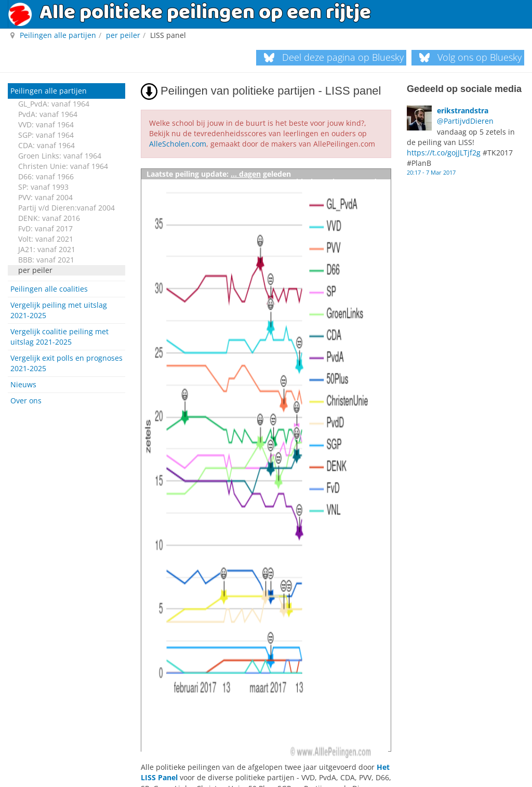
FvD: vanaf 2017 (45, 228)
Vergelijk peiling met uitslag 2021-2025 (59, 310)
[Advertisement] (66, 570)
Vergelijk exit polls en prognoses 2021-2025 (66, 363)
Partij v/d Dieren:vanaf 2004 (66, 208)
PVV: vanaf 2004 (45, 197)
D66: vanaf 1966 (46, 176)
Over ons (26, 401)
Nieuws (23, 384)
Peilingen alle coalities (49, 289)
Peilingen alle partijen (49, 91)
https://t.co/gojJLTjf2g (444, 152)
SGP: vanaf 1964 (46, 135)
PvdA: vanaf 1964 (48, 114)
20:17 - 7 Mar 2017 (431, 172)
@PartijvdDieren (465, 121)
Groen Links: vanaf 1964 (60, 156)
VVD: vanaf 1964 (46, 124)
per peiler (35, 270)
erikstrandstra (463, 110)
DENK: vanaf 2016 (49, 218)
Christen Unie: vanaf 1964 (63, 166)
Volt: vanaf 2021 (46, 239)
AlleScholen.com (178, 144)
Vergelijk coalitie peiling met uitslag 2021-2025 (59, 337)
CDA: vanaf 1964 (46, 145)
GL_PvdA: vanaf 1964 (54, 104)
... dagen (246, 173)
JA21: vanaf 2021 (47, 249)
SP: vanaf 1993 (43, 187)
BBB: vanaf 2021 (46, 260)
